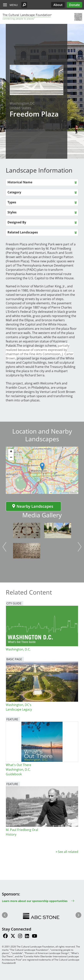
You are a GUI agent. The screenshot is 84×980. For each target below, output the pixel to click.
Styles (12, 212)
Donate (74, 5)
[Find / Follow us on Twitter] (13, 936)
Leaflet (53, 493)
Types (12, 202)
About (58, 5)
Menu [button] (14, 5)
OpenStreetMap (64, 493)
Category (14, 192)
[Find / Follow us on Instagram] (20, 936)
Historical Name (20, 182)
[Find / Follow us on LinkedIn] (27, 936)
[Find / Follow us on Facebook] (5, 936)
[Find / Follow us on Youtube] (35, 936)
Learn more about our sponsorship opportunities (35, 901)
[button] (24, 5)
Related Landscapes (23, 232)
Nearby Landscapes (32, 506)
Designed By (17, 222)
